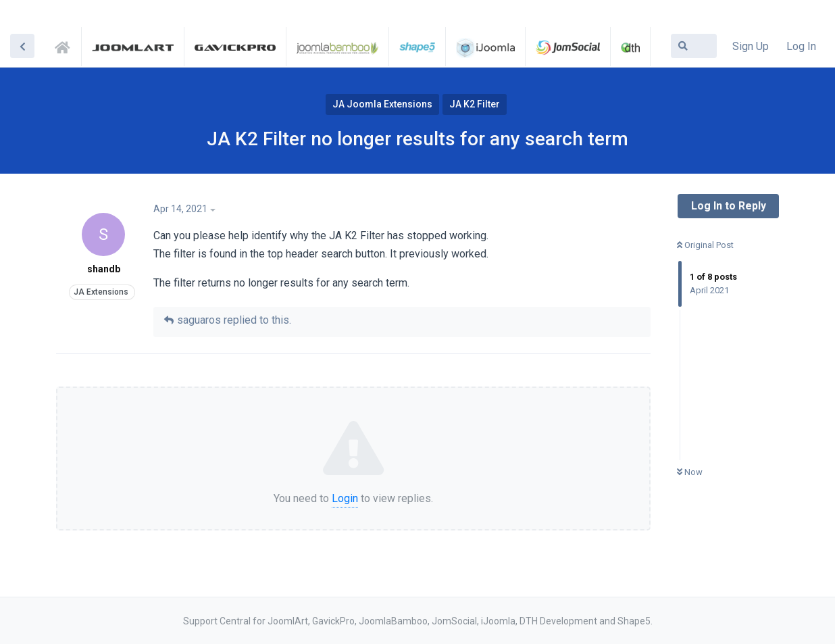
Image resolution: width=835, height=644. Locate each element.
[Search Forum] (694, 46)
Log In (801, 46)
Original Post (705, 245)
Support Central (66, 45)
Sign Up (751, 46)
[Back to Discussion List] (22, 46)
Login (345, 498)
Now (690, 472)
